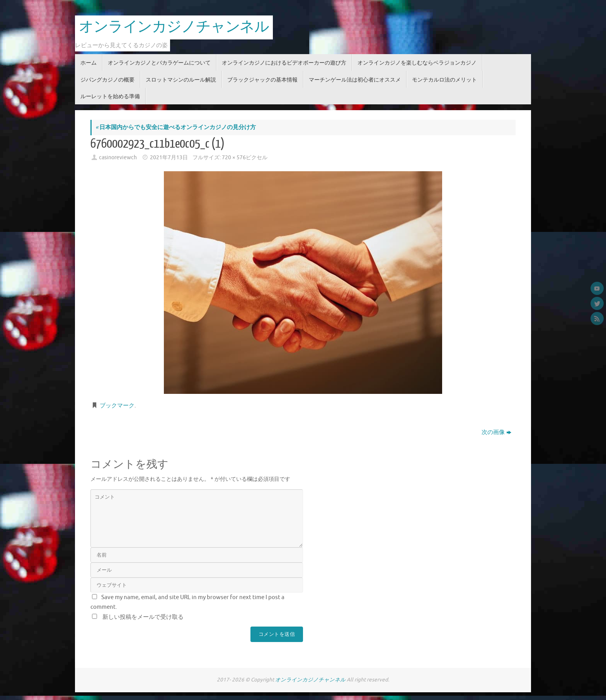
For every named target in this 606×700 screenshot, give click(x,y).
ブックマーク (117, 406)
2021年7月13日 (169, 158)
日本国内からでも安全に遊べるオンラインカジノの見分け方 (176, 127)
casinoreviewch (118, 158)
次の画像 (496, 432)
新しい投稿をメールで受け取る (143, 617)
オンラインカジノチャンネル (174, 27)
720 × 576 (234, 158)
